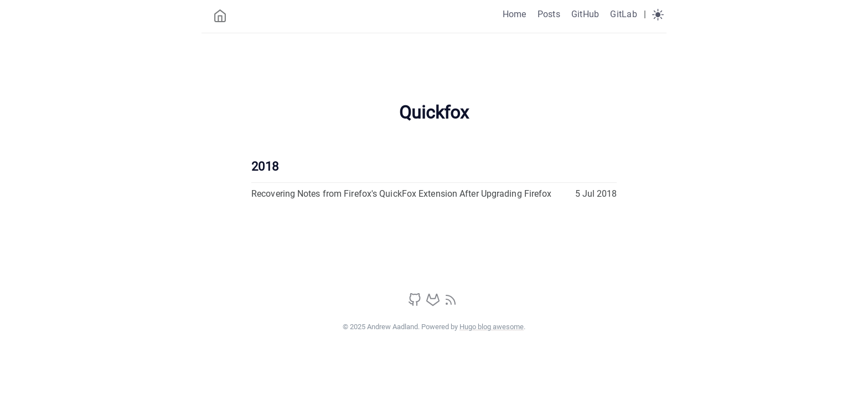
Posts (549, 14)
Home (515, 14)
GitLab (623, 14)
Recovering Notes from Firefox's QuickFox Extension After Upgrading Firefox (401, 194)
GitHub (585, 14)
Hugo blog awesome (492, 327)
